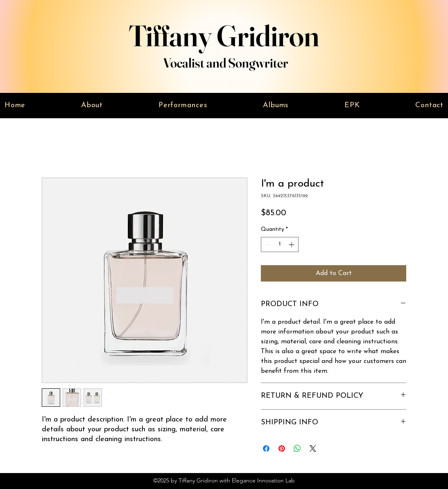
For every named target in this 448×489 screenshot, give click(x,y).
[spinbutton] (280, 244)
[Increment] (292, 244)
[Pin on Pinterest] (282, 448)
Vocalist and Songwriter (226, 63)
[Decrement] (267, 244)
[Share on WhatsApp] (297, 448)
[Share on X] (313, 448)
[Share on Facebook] (266, 448)
